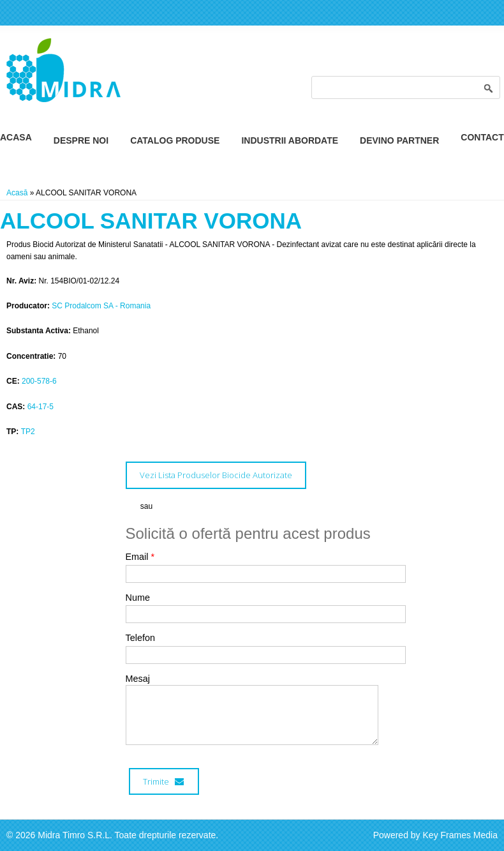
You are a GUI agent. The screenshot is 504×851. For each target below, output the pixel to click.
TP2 (28, 432)
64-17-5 (41, 407)
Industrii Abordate (290, 140)
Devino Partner (399, 140)
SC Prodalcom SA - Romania (101, 306)
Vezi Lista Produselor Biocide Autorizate (216, 475)
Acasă (17, 193)
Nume (138, 598)
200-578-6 (39, 381)
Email (140, 557)
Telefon (140, 638)
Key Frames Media (460, 835)
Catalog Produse (175, 140)
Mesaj (138, 679)
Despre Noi (81, 140)
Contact (482, 137)
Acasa (16, 137)
